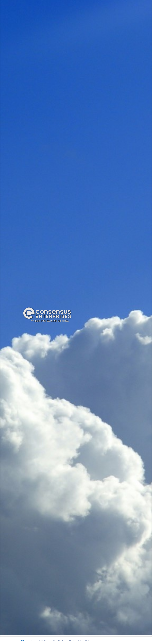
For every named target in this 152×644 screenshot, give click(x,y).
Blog (80, 641)
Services (32, 641)
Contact (89, 641)
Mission (61, 641)
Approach (43, 641)
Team (53, 641)
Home (23, 641)
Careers (71, 641)
